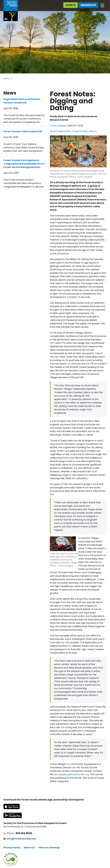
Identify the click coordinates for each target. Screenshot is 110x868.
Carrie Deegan (58, 126)
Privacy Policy (12, 848)
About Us (29, 848)
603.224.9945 (24, 833)
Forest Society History (85, 131)
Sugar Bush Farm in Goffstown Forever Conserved (22, 101)
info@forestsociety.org (21, 839)
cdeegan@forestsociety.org (73, 774)
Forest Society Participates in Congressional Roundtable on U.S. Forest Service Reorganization (24, 164)
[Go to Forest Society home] (11, 11)
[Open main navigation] (102, 5)
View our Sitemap (49, 848)
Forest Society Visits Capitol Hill (23, 131)
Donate (71, 5)
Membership (88, 5)
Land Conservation (60, 131)
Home (6, 79)
